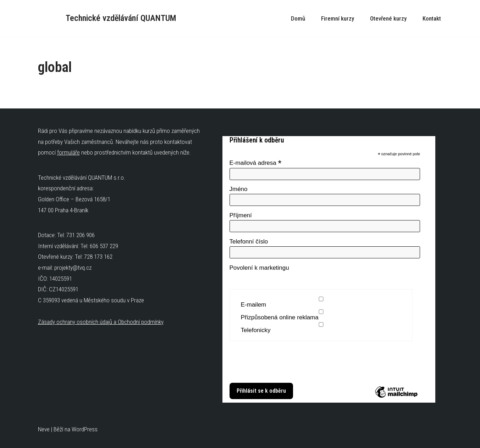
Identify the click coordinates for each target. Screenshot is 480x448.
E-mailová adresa (256, 163)
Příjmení (241, 215)
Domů (298, 18)
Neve (44, 429)
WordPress (85, 429)
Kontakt (432, 18)
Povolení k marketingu (259, 268)
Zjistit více (241, 374)
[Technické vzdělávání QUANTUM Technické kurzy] (107, 18)
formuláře (68, 152)
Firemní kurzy (338, 18)
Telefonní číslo (249, 242)
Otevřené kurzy (388, 18)
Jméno (239, 189)
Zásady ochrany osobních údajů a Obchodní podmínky (101, 322)
